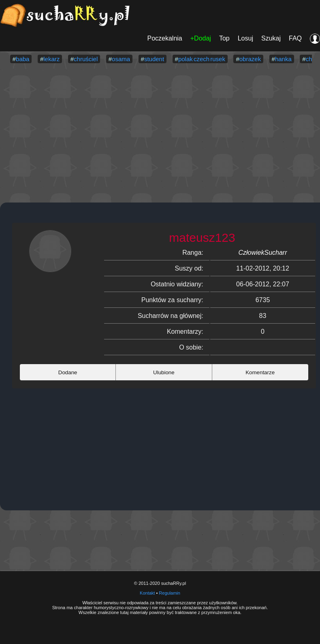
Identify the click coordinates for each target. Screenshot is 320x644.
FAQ (295, 38)
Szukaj (271, 38)
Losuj (245, 38)
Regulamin (170, 593)
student (154, 59)
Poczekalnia (164, 38)
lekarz (51, 59)
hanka (283, 59)
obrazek (250, 59)
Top (224, 38)
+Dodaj (201, 38)
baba (22, 59)
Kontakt (147, 593)
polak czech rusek (202, 59)
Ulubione (164, 372)
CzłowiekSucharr (262, 253)
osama (121, 59)
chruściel (86, 59)
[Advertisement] (160, 134)
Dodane (68, 372)
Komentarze (260, 372)
